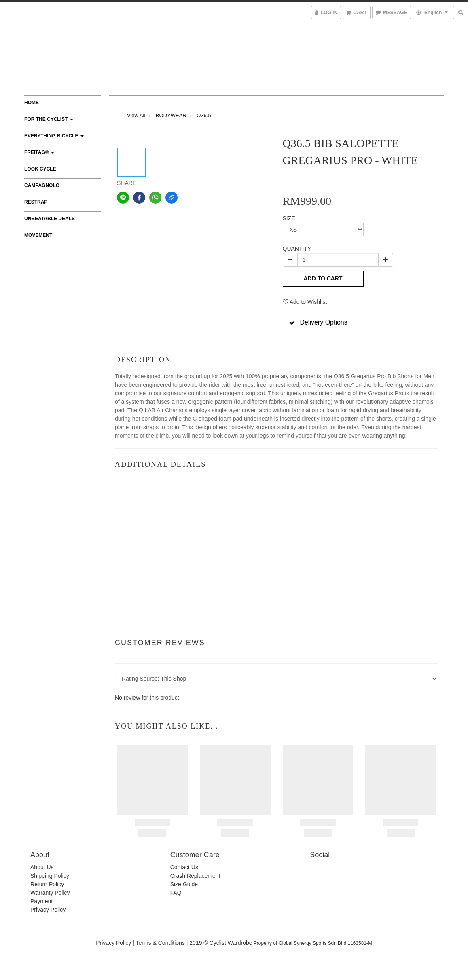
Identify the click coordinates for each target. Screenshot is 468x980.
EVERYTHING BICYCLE (54, 136)
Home (32, 103)
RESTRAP (36, 202)
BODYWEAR (171, 115)
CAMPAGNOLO (42, 185)
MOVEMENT (38, 235)
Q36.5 (204, 115)
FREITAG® (39, 152)
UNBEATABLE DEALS (50, 219)
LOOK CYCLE (40, 169)
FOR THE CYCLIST (49, 119)
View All (136, 115)
